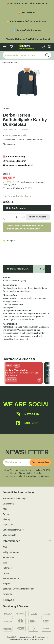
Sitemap (7, 519)
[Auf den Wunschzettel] (37, 73)
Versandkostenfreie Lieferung (30, 182)
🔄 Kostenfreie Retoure (27, 30)
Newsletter (8, 594)
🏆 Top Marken (27, 12)
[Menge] (12, 217)
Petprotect (7, 568)
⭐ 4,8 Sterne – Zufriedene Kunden (27, 21)
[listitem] (23, 373)
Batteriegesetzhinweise (13, 530)
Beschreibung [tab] (18, 269)
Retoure (6, 514)
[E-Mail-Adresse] (17, 462)
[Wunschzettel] (11, 47)
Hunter (6, 573)
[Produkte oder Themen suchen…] (23, 55)
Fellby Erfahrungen (11, 552)
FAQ (5, 547)
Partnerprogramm (11, 578)
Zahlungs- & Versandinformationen (18, 589)
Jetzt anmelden (40, 462)
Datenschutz (8, 504)
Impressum (8, 525)
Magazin (7, 584)
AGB (5, 509)
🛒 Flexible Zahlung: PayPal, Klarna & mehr (27, 39)
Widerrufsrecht (9, 535)
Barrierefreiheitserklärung (14, 499)
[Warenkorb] (49, 47)
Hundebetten (9, 558)
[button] (44, 47)
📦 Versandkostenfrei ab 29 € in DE (27, 3)
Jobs (5, 563)
